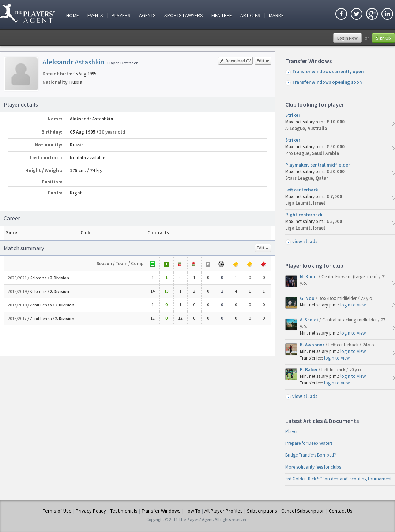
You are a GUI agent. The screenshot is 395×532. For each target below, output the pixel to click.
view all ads (305, 241)
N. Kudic (309, 277)
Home (73, 16)
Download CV (235, 61)
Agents (147, 16)
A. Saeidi (310, 320)
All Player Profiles (224, 511)
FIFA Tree (222, 16)
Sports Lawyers (184, 16)
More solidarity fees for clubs (313, 467)
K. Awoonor (313, 345)
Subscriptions (262, 511)
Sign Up (383, 38)
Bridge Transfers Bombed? (311, 455)
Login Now (347, 38)
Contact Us (341, 511)
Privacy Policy (91, 511)
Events (95, 16)
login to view (353, 305)
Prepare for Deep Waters (309, 443)
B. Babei (309, 370)
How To (193, 511)
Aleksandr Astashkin (73, 62)
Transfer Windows (161, 511)
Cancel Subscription (303, 511)
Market (278, 16)
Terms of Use (57, 511)
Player (291, 431)
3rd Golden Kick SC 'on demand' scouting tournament (338, 479)
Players (121, 16)
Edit (263, 61)
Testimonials (124, 511)
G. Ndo (308, 298)
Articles (250, 16)
